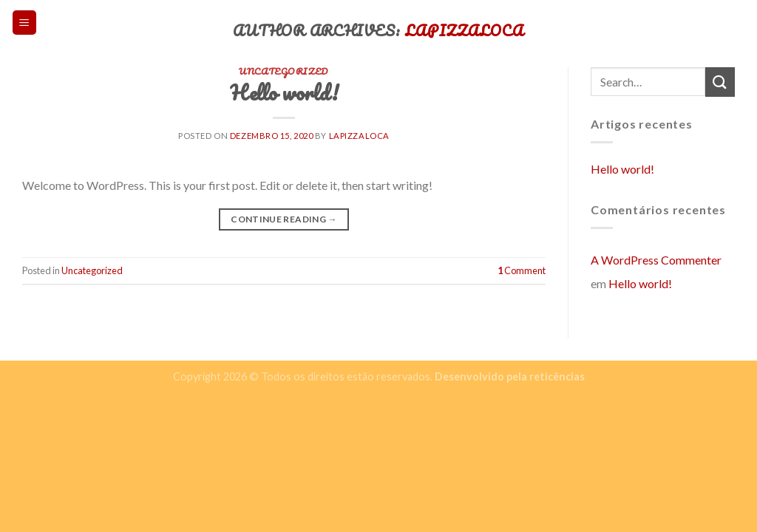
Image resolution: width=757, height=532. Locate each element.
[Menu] (25, 23)
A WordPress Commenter (656, 260)
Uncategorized (92, 270)
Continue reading (284, 219)
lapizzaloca (359, 136)
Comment (522, 270)
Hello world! (622, 169)
